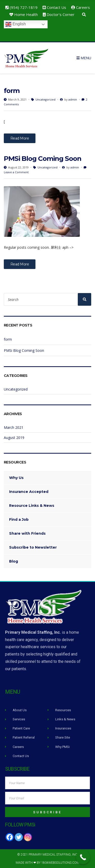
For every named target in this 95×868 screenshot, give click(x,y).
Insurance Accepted (29, 492)
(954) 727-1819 (24, 7)
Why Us (16, 478)
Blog (14, 561)
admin (73, 99)
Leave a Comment (16, 172)
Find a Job (19, 519)
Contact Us (56, 7)
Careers (83, 7)
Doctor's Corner (61, 14)
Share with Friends (27, 533)
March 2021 (14, 427)
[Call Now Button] (83, 857)
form (12, 91)
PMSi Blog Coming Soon (43, 159)
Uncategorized (45, 99)
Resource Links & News (32, 506)
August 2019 (14, 438)
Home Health (26, 14)
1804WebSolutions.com (60, 863)
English (16, 24)
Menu (84, 58)
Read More (20, 138)
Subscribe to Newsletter (33, 547)
